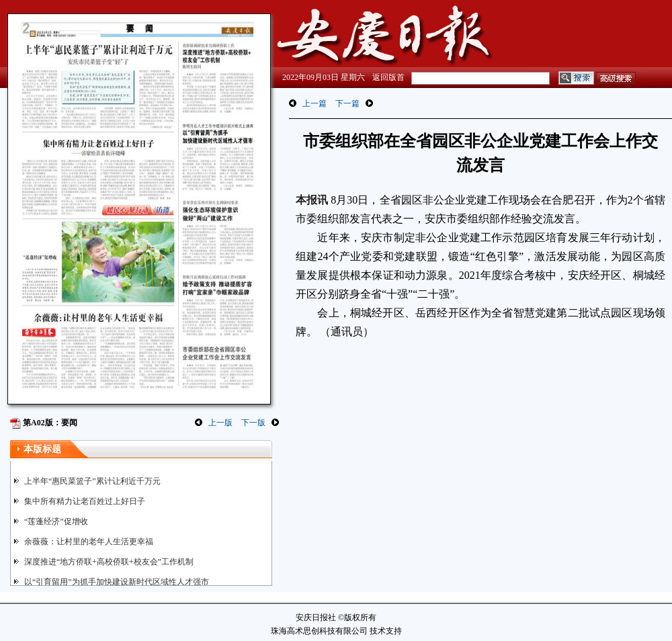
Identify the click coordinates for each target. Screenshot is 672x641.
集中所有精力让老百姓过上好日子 (85, 501)
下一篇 (347, 103)
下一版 (253, 423)
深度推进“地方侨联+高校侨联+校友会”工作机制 (109, 562)
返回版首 (388, 77)
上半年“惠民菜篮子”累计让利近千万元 (92, 481)
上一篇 (314, 103)
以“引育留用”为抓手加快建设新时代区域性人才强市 (117, 582)
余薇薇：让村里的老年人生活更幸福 (89, 542)
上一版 (220, 423)
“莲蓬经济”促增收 (56, 521)
